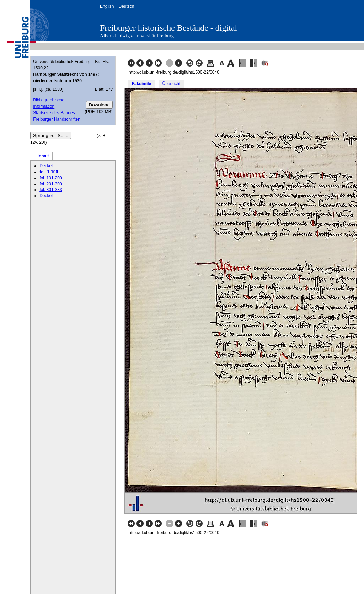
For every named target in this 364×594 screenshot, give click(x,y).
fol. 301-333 (51, 190)
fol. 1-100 (49, 172)
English (107, 6)
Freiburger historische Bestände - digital (168, 28)
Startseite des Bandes (54, 113)
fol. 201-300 (51, 184)
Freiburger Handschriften (57, 119)
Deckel (46, 166)
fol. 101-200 (51, 178)
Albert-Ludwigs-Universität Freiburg (137, 36)
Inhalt (43, 156)
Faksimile (142, 84)
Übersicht (171, 84)
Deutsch (126, 6)
